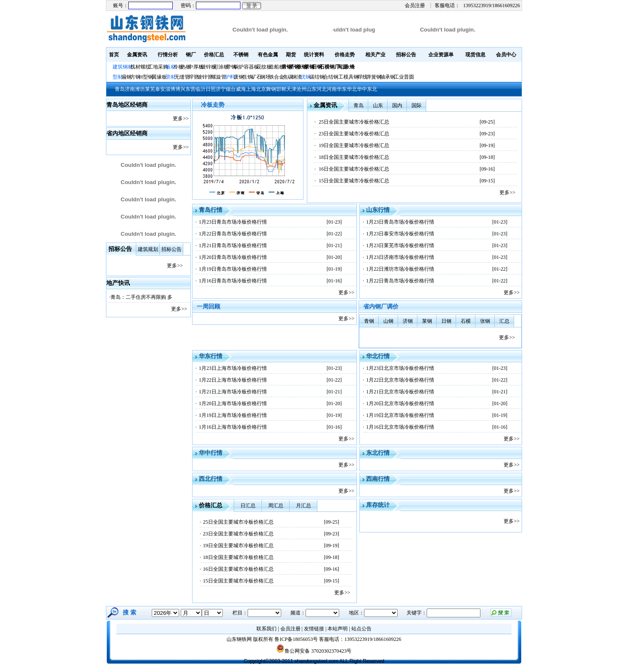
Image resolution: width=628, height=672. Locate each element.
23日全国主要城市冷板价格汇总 (354, 134)
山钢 (388, 321)
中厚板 (196, 67)
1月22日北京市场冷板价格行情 (400, 380)
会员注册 (415, 5)
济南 (130, 89)
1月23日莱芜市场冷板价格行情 (400, 245)
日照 (211, 89)
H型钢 (146, 77)
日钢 (446, 321)
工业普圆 (404, 77)
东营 (190, 89)
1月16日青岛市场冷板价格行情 (233, 281)
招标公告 (406, 55)
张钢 (485, 321)
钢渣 (297, 77)
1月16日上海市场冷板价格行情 (233, 427)
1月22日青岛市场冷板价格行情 (233, 234)
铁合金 (277, 77)
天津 (291, 89)
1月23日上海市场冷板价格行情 (233, 368)
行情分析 (168, 55)
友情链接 (314, 629)
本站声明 (338, 629)
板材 (171, 67)
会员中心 (506, 55)
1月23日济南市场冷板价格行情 (400, 257)
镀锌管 (205, 77)
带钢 (231, 67)
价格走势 (345, 55)
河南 (332, 89)
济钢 (408, 321)
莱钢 (427, 321)
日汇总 (248, 506)
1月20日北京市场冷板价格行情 (400, 403)
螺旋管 (219, 77)
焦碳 (288, 77)
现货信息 (475, 55)
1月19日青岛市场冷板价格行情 (233, 269)
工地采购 (158, 67)
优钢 (306, 77)
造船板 (277, 67)
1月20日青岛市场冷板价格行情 (233, 257)
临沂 (201, 89)
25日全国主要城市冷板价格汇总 (354, 122)
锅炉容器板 (246, 67)
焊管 (193, 77)
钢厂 (191, 55)
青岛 (120, 89)
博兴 (180, 89)
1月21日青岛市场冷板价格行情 (233, 245)
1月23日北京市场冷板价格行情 (400, 368)
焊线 (362, 77)
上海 (251, 89)
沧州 (301, 89)
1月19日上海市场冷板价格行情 (233, 415)
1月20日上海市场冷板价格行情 (233, 403)
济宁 (221, 89)
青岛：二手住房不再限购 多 (141, 297)
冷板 (178, 67)
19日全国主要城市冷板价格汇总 (354, 145)
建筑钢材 (123, 67)
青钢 (369, 321)
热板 (186, 67)
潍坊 (140, 89)
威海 (241, 89)
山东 (311, 89)
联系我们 (267, 629)
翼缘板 (159, 77)
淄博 (170, 89)
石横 (466, 321)
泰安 (160, 89)
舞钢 (271, 89)
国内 (397, 105)
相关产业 (375, 55)
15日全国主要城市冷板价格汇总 (354, 181)
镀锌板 (208, 67)
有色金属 (268, 55)
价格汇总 (214, 55)
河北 (322, 89)
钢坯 (265, 77)
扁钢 (127, 77)
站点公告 (361, 629)
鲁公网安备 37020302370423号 (314, 651)
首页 (114, 55)
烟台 (231, 89)
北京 (261, 89)
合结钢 (331, 77)
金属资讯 (137, 55)
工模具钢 (348, 77)
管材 (171, 77)
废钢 (239, 77)
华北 (352, 89)
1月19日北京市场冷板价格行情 (400, 415)
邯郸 (281, 89)
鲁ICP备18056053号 (296, 639)
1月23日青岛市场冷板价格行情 (233, 222)
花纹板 (264, 67)
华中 (362, 89)
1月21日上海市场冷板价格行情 (233, 392)
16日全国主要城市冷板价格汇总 (354, 169)
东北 (372, 89)
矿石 (256, 77)
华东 (342, 89)
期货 (291, 55)
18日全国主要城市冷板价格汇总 (354, 157)
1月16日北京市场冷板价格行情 (400, 427)
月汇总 (303, 506)
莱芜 (150, 89)
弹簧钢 (374, 77)
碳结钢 (317, 77)
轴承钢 (388, 77)
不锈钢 (241, 55)
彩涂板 (221, 67)
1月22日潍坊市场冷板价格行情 (400, 269)
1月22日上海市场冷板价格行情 (233, 380)
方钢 (135, 77)
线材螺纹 (140, 67)
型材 (118, 77)
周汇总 (276, 506)
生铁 (248, 77)
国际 (417, 105)
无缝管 (182, 77)
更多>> (181, 119)
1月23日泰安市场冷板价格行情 (400, 234)
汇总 (504, 321)
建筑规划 (148, 249)
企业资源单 (441, 55)
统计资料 (314, 55)
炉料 (230, 77)
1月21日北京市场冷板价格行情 (400, 392)
